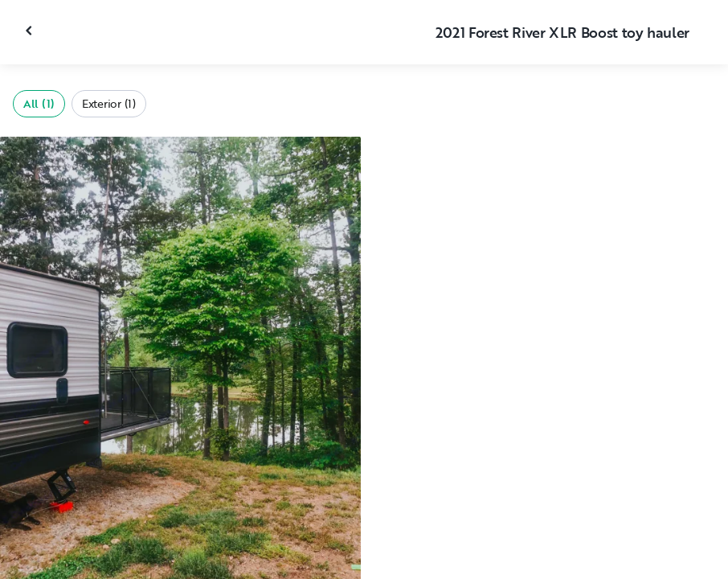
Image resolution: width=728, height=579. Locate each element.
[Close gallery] (31, 31)
